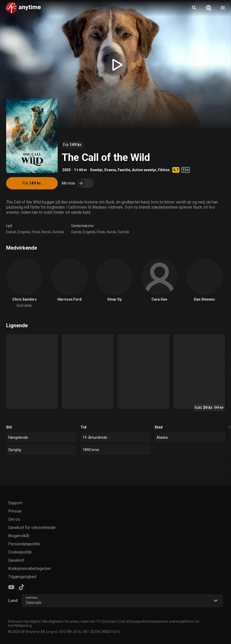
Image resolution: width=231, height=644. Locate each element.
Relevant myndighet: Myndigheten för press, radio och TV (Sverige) (62, 621)
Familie (124, 170)
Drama (110, 170)
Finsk (36, 232)
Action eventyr (144, 170)
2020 (66, 170)
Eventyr (96, 170)
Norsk (46, 232)
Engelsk (24, 232)
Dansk (11, 232)
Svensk (58, 232)
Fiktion (164, 170)
